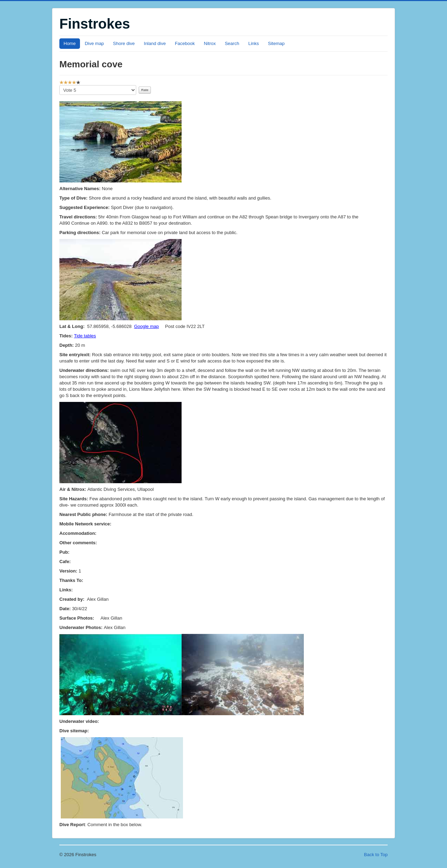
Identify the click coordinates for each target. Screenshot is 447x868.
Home (70, 43)
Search (232, 43)
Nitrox (210, 43)
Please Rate (60, 85)
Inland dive (155, 43)
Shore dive (124, 43)
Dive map (94, 43)
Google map (146, 326)
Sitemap (276, 43)
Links (254, 43)
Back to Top (376, 855)
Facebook (185, 43)
